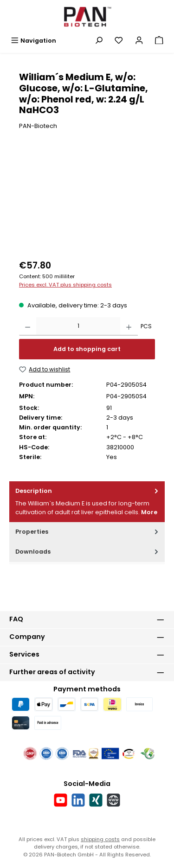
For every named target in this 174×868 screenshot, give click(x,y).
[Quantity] (78, 326)
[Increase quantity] (129, 326)
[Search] (99, 41)
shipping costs (100, 839)
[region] (87, 201)
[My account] (139, 41)
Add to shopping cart (87, 349)
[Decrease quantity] (28, 326)
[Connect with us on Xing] (96, 800)
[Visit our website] (113, 800)
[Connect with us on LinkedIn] (78, 800)
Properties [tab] (88, 532)
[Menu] (33, 41)
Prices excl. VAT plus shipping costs (65, 285)
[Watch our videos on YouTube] (61, 800)
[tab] (87, 502)
